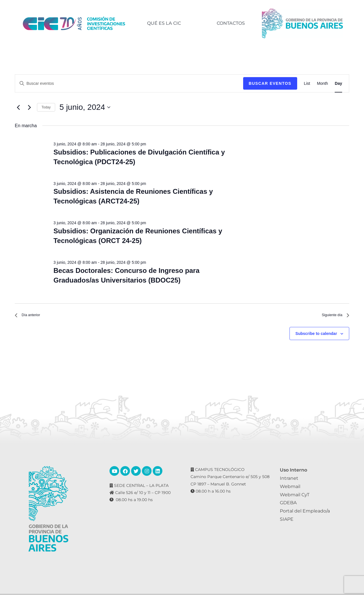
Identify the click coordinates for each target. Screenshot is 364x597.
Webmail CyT (295, 497)
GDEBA (288, 505)
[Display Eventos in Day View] (338, 84)
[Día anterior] (18, 107)
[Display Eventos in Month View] (322, 84)
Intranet (289, 481)
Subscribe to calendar (316, 336)
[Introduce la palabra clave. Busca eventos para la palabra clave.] (129, 84)
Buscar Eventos (270, 83)
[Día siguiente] (29, 107)
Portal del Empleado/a (305, 513)
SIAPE (287, 522)
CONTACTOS (230, 23)
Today (46, 107)
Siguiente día (333, 316)
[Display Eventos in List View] (307, 84)
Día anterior (30, 316)
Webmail (290, 489)
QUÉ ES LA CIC (164, 23)
